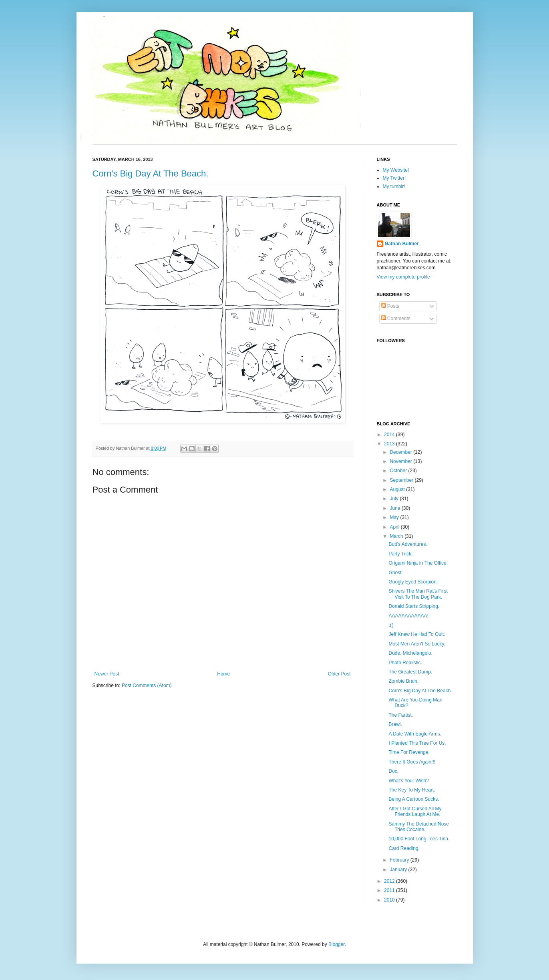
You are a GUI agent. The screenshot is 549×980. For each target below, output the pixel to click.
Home (223, 674)
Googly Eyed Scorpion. (413, 582)
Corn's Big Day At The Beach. (151, 173)
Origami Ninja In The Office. (418, 563)
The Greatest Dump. (410, 672)
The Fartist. (401, 715)
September (402, 480)
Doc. (393, 771)
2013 (390, 444)
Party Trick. (400, 554)
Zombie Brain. (403, 681)
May (395, 517)
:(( (391, 625)
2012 (390, 881)
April (395, 527)
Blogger (337, 944)
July (395, 499)
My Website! (396, 170)
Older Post (339, 674)
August (398, 489)
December (401, 452)
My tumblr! (394, 186)
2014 (390, 435)
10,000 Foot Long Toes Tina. (419, 839)
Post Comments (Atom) (147, 685)
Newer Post (107, 674)
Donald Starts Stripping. (414, 606)
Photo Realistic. (405, 663)
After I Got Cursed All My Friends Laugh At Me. (415, 812)
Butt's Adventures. (408, 544)
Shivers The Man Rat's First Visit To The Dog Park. (418, 594)
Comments (396, 319)
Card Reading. (404, 848)
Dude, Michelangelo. (410, 653)
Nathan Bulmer (402, 244)
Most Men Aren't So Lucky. (417, 644)
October (399, 471)
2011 (390, 890)
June (395, 508)
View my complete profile (403, 277)
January (399, 870)
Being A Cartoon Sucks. (414, 799)
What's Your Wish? (408, 781)
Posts (390, 306)
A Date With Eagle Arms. (415, 734)
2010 (390, 900)
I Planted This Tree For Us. (417, 743)
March (397, 536)
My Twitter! (394, 178)
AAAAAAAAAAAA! (408, 616)
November (401, 461)
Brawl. (395, 724)
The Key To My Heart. (412, 790)
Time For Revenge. (409, 752)
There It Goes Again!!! (412, 762)
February (400, 860)
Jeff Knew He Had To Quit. (417, 634)
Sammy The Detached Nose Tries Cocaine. (419, 827)
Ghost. (395, 573)
